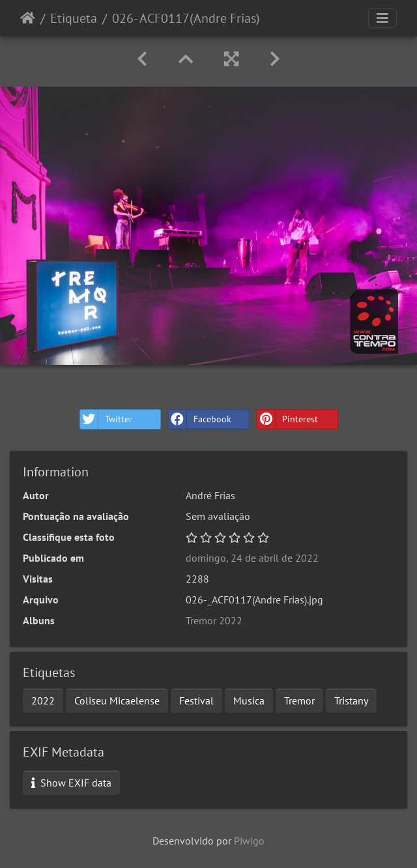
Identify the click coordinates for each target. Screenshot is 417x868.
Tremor (299, 701)
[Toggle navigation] (382, 18)
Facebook (200, 419)
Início (28, 18)
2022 (43, 701)
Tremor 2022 (214, 620)
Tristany (351, 701)
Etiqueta (74, 18)
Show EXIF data (71, 783)
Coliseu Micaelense (117, 701)
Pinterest (288, 419)
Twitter (106, 419)
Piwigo (249, 841)
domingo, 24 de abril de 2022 (252, 558)
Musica (249, 701)
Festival (196, 701)
